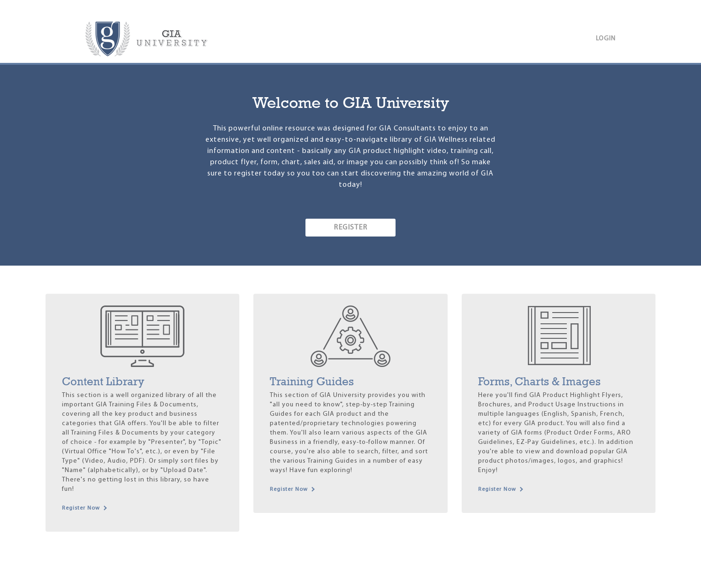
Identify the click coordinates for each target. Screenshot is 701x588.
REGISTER (350, 228)
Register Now (81, 508)
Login (606, 39)
